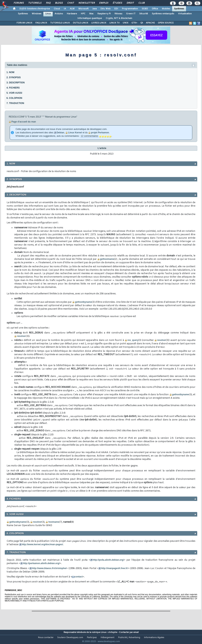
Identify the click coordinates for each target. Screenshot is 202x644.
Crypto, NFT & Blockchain (119, 18)
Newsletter (86, 3)
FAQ (48, 3)
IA (65, 9)
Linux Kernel (75, 133)
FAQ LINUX (41, 23)
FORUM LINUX (24, 23)
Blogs (59, 3)
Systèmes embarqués (163, 14)
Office (155, 9)
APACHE (150, 23)
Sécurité (144, 14)
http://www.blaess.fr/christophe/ (49, 568)
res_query (133, 340)
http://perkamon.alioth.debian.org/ (41, 563)
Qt (142, 23)
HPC (83, 14)
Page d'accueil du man (24, 122)
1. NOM (10, 72)
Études (117, 3)
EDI (116, 9)
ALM (72, 9)
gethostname (107, 259)
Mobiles (166, 9)
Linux (48, 14)
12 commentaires (89, 136)
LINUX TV (115, 23)
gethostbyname (83, 302)
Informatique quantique (90, 18)
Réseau (118, 14)
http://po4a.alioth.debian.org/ (108, 560)
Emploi (104, 3)
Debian (60, 133)
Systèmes (179, 9)
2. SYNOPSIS (14, 77)
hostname (54, 522)
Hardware (72, 14)
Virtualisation (185, 14)
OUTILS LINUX (81, 23)
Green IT (131, 14)
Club (141, 3)
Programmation (130, 9)
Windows (37, 14)
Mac (91, 14)
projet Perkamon (100, 133)
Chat (70, 3)
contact (79, 577)
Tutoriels (35, 3)
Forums (19, 3)
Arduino (59, 14)
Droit (130, 3)
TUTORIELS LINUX (60, 23)
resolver (21, 336)
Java (94, 9)
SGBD (145, 9)
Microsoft (83, 9)
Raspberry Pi (104, 14)
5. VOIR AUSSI (14, 93)
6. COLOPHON (14, 98)
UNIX (126, 23)
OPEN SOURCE (166, 23)
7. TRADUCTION (15, 103)
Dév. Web (105, 9)
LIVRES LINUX (99, 23)
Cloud (57, 9)
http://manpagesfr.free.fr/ (114, 568)
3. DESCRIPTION (16, 83)
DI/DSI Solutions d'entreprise (35, 9)
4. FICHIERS (13, 88)
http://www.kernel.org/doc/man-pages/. (43, 544)
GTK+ (134, 23)
